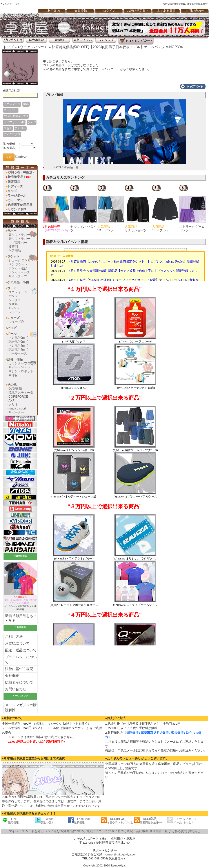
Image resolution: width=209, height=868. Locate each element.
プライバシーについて (21, 660)
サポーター (16, 412)
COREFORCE (18, 397)
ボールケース (18, 353)
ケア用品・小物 (18, 282)
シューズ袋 (16, 322)
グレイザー (11, 110)
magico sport (17, 408)
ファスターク (12, 104)
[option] (57, 208)
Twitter (46, 820)
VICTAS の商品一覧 (66, 167)
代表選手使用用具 (20, 205)
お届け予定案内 (138, 11)
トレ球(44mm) (18, 345)
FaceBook (79, 820)
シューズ (13, 318)
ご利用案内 (52, 11)
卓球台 (13, 375)
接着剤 (13, 247)
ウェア (12, 288)
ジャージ (15, 312)
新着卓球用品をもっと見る (21, 618)
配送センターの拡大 (59, 797)
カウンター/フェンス (23, 363)
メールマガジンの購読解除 (21, 707)
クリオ (13, 404)
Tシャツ (14, 308)
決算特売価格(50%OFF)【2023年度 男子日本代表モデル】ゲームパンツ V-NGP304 (117, 47)
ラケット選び (18, 268)
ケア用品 (15, 250)
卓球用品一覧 (158, 831)
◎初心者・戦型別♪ (21, 172)
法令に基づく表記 (121, 831)
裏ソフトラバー (19, 235)
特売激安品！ (19, 177)
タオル (13, 304)
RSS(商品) (149, 820)
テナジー (20, 128)
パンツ (13, 296)
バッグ (12, 328)
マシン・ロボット (21, 371)
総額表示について (19, 682)
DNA (26, 104)
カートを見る (34, 831)
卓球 (114, 839)
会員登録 (81, 11)
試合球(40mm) (18, 342)
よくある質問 (166, 11)
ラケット (13, 256)
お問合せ (194, 831)
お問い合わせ (16, 689)
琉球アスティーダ (21, 393)
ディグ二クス (12, 134)
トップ (8, 47)
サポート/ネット (20, 367)
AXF (12, 400)
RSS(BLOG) (117, 820)
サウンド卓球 (17, 209)
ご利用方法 (14, 637)
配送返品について (73, 831)
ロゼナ (8, 128)
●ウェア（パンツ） (33, 47)
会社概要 (12, 676)
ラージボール (17, 196)
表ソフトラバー (19, 239)
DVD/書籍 (15, 389)
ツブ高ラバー (18, 243)
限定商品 (14, 182)
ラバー (12, 231)
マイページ (16, 831)
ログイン (109, 11)
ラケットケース (19, 272)
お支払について (17, 643)
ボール (12, 334)
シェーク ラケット (21, 260)
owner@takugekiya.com (121, 854)
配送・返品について (21, 650)
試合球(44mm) (18, 349)
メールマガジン (182, 820)
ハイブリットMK (14, 122)
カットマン (15, 200)
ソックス (15, 300)
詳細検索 (21, 157)
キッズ (12, 191)
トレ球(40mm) (18, 338)
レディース (15, 186)
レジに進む (52, 831)
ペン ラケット (18, 264)
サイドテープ (18, 276)
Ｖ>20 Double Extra (16, 116)
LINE (12, 820)
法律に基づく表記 (19, 669)
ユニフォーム (18, 292)
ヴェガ (32, 122)
